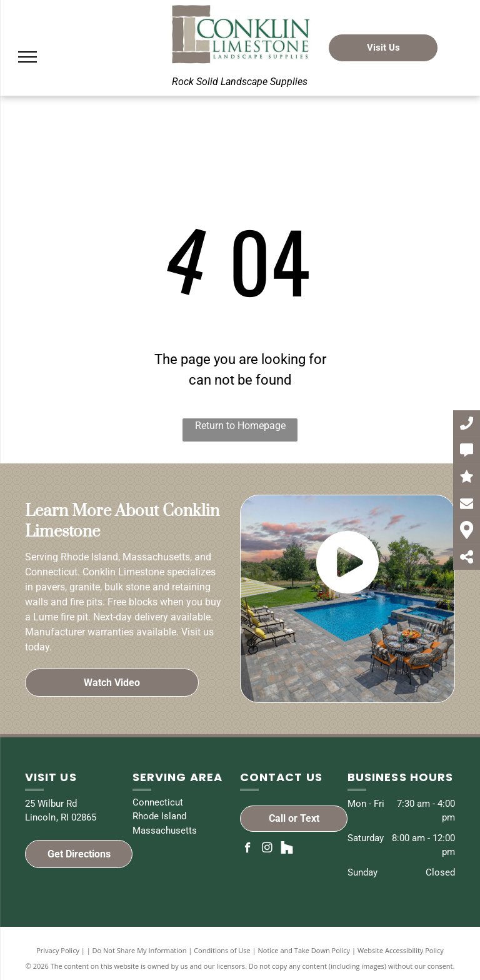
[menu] (27, 57)
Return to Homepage (240, 426)
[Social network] (287, 849)
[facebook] (248, 849)
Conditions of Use (222, 950)
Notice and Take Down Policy (304, 950)
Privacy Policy (58, 950)
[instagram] (267, 849)
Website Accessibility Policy (401, 950)
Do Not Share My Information (140, 950)
